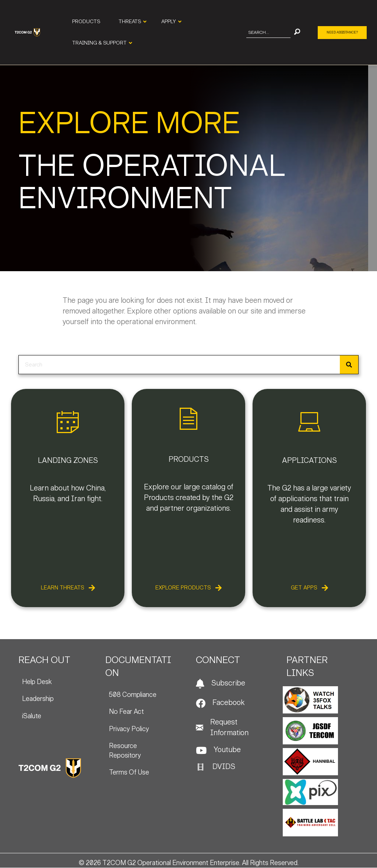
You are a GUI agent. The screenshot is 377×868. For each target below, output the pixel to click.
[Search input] (268, 33)
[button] (297, 33)
